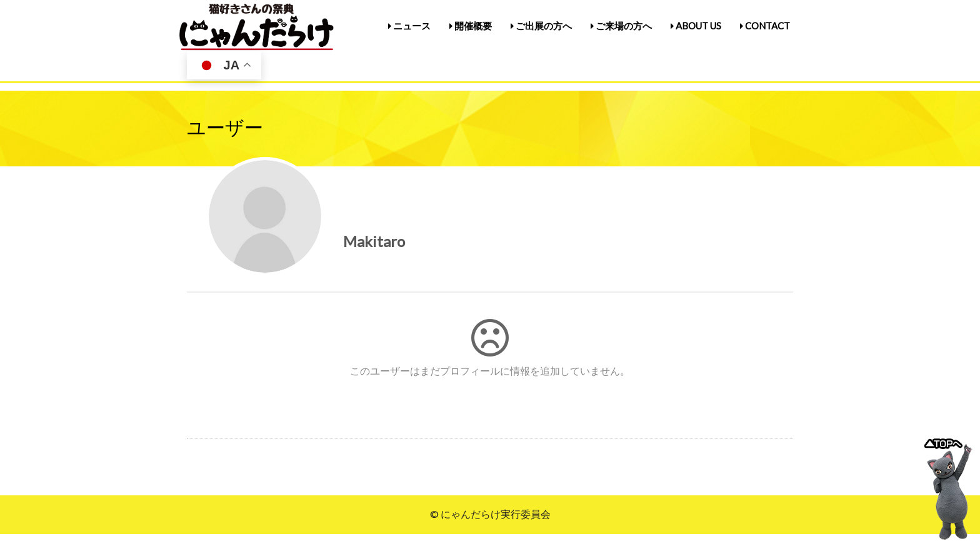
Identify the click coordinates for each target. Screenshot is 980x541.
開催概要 (471, 26)
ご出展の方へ (541, 26)
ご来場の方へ (621, 26)
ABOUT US (696, 26)
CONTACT (765, 26)
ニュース (409, 26)
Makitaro (374, 241)
